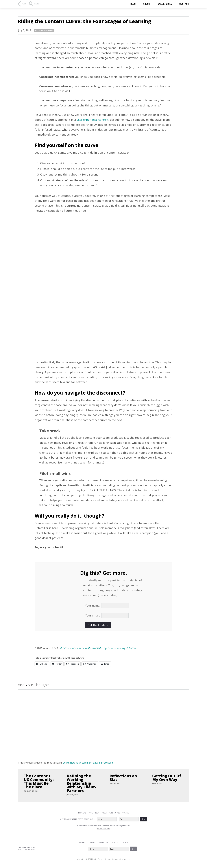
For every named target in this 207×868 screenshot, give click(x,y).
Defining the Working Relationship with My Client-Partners (81, 783)
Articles (115, 843)
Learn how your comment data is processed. (88, 763)
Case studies (165, 4)
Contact (184, 4)
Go (143, 819)
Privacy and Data (103, 829)
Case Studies (115, 813)
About (147, 4)
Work (92, 843)
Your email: (93, 615)
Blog (133, 4)
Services (101, 843)
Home (91, 813)
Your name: (93, 605)
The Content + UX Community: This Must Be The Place (39, 781)
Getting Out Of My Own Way (167, 778)
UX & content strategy (44, 31)
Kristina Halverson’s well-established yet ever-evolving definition (99, 648)
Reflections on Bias (123, 778)
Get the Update (98, 625)
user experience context (92, 120)
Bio (108, 843)
